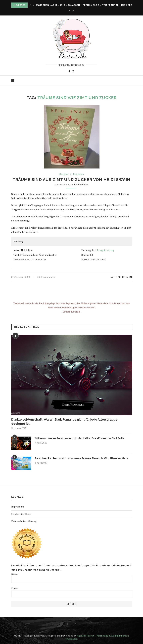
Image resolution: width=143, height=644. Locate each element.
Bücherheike (81, 184)
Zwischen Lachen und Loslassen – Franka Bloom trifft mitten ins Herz (84, 5)
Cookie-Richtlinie (21, 514)
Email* (72, 592)
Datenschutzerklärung (24, 521)
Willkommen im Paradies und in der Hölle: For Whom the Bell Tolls (79, 438)
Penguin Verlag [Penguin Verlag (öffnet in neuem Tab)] (106, 250)
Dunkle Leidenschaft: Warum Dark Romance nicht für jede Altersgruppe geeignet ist (64, 422)
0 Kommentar (47, 277)
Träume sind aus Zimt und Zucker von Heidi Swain (71, 180)
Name (72, 578)
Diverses (64, 174)
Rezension (78, 174)
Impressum (18, 507)
